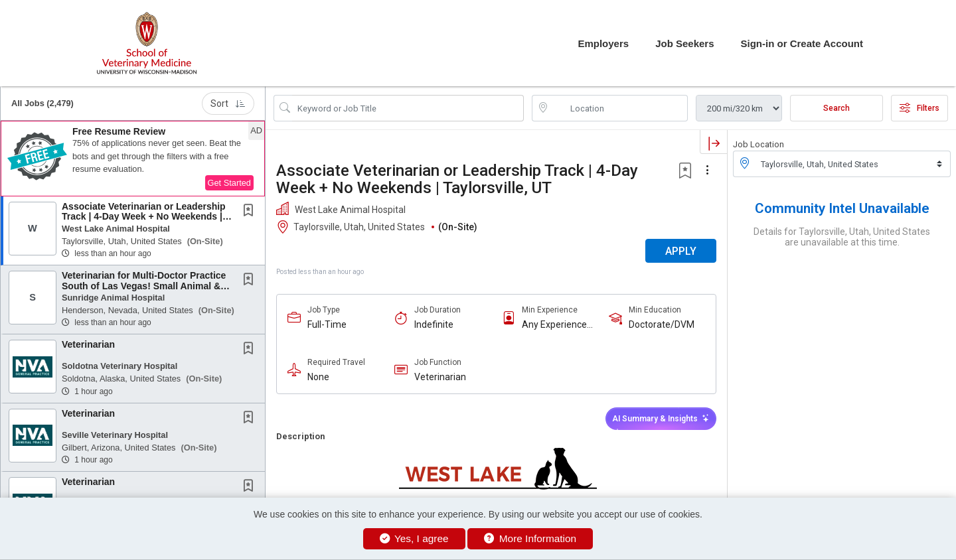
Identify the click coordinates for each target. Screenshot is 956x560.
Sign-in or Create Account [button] (802, 43)
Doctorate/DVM (662, 324)
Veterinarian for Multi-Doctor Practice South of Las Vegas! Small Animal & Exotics (144, 286)
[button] (133, 159)
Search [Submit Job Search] (836, 108)
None (318, 377)
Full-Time (327, 324)
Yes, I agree (414, 538)
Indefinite (434, 324)
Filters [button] (919, 108)
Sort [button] (228, 104)
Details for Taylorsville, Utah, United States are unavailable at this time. (842, 237)
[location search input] (619, 108)
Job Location (758, 144)
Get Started (229, 183)
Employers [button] (603, 43)
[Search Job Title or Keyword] (408, 108)
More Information (530, 538)
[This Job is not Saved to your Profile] (251, 212)
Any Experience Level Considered (558, 325)
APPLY (681, 251)
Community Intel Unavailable (842, 208)
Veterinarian (88, 344)
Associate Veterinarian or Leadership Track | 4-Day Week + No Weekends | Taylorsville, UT (144, 217)
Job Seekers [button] (684, 43)
